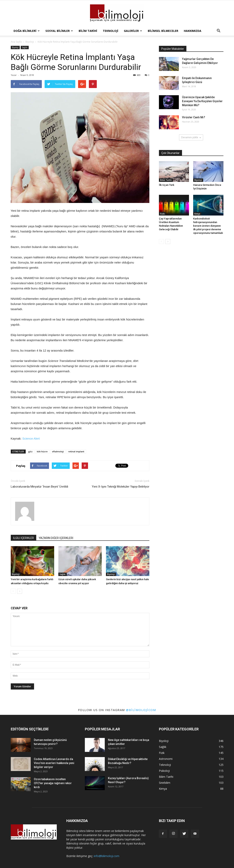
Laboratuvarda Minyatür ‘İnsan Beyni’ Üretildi (39, 487)
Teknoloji (111, 31)
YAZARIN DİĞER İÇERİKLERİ (56, 538)
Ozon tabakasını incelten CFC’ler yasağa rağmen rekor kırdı (53, 783)
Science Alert (31, 438)
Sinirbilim (165, 783)
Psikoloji (164, 771)
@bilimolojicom (141, 710)
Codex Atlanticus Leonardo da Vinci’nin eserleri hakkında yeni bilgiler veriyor (54, 763)
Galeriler (133, 31)
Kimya (197, 214)
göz (30, 451)
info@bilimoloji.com (107, 856)
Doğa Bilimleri (27, 31)
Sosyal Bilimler (59, 31)
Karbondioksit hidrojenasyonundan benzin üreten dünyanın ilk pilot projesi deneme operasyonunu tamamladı (208, 226)
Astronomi (166, 759)
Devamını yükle (191, 137)
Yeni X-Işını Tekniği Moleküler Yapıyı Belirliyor (121, 487)
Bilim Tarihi (88, 31)
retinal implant (76, 451)
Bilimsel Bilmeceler (163, 31)
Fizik (162, 214)
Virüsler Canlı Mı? (194, 117)
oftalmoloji (58, 451)
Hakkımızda (193, 31)
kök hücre (42, 451)
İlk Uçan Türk (167, 185)
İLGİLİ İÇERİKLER (23, 538)
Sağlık (25, 47)
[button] (219, 31)
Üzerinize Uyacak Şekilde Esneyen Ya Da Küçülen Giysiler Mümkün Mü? (202, 101)
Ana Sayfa (16, 42)
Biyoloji (15, 47)
